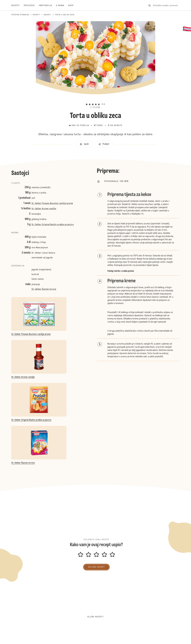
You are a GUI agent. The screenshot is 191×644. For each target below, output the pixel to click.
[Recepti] (18, 6)
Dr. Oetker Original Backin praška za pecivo (53, 225)
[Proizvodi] (31, 6)
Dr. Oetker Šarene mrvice (44, 289)
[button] (95, 100)
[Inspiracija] (47, 6)
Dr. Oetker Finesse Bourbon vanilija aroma (52, 204)
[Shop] (73, 6)
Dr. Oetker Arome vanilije (44, 209)
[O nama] (62, 6)
